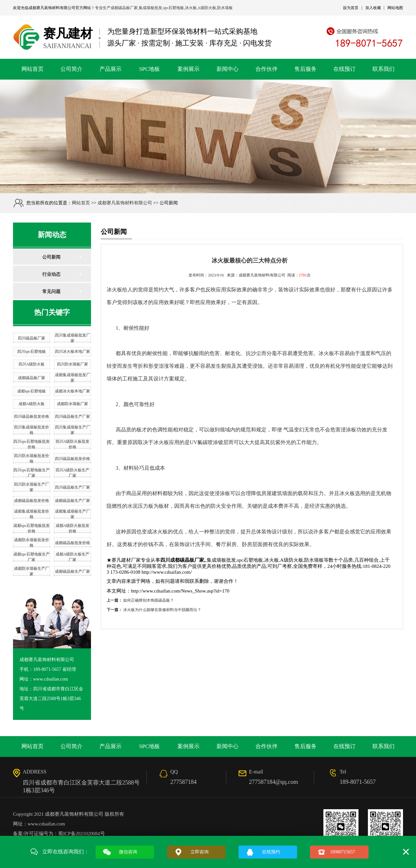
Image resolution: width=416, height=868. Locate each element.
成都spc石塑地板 (32, 391)
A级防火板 (207, 8)
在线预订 (344, 69)
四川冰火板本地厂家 (72, 351)
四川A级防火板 (32, 364)
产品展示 (110, 69)
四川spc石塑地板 (32, 351)
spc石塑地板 (174, 8)
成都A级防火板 (32, 404)
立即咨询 (200, 852)
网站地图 (395, 8)
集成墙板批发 (150, 8)
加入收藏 (373, 8)
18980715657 (343, 852)
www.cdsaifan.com (46, 824)
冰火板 (191, 8)
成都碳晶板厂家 (124, 8)
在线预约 (271, 852)
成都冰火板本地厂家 (72, 391)
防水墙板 (225, 8)
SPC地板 (149, 69)
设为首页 (351, 8)
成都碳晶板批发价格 (32, 501)
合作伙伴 (266, 69)
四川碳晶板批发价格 (32, 416)
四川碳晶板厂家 (32, 338)
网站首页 (32, 69)
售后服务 (305, 69)
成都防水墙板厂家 (72, 404)
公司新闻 (51, 257)
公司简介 (71, 69)
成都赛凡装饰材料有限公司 (52, 8)
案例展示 (188, 69)
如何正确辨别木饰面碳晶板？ (149, 600)
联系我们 (383, 69)
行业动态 (51, 274)
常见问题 (51, 292)
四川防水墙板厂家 (72, 364)
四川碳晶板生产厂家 (72, 416)
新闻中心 (227, 69)
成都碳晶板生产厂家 (72, 501)
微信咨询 (128, 852)
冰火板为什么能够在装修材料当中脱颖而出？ (162, 610)
